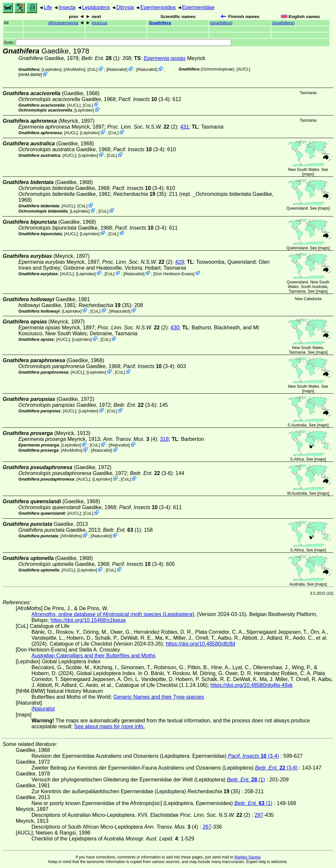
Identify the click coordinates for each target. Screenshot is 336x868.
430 (175, 328)
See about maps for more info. (109, 726)
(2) (142, 127)
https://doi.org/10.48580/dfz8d (200, 644)
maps (308, 174)
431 (185, 127)
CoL (92, 69)
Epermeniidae (198, 7)
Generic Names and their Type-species (159, 697)
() (221, 23)
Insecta (67, 7)
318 (165, 439)
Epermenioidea (158, 7)
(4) (130, 439)
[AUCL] (243, 69)
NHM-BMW (30, 75)
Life (48, 7)
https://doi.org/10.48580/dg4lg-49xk (252, 685)
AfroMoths (74, 69)
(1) (100, 58)
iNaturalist (117, 69)
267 (207, 827)
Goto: (117, 42)
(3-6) (135, 405)
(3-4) (144, 99)
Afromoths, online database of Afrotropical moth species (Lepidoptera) (113, 614)
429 (180, 262)
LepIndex (52, 69)
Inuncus (100, 23)
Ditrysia (125, 7)
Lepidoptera (96, 7)
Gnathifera (160, 23)
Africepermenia (63, 23)
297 (259, 815)
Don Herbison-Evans (174, 273)
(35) (140, 194)
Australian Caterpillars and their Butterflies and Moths (94, 656)
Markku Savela (247, 857)
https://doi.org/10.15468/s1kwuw (88, 620)
